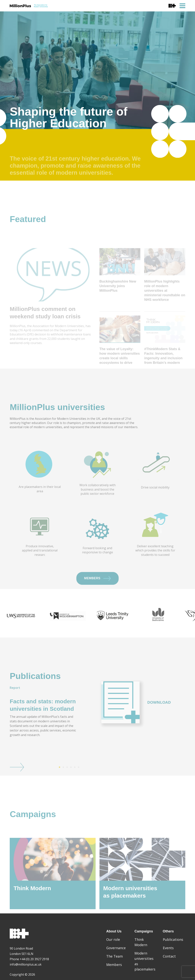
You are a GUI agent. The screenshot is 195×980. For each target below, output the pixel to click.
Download (159, 715)
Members (97, 592)
